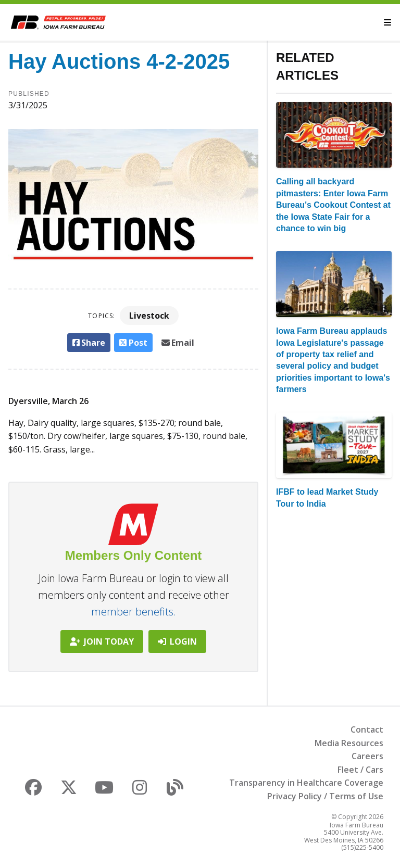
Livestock (149, 316)
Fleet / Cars (360, 770)
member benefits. (134, 612)
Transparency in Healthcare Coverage (306, 783)
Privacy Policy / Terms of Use (325, 796)
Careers (367, 756)
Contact (367, 729)
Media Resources (349, 743)
